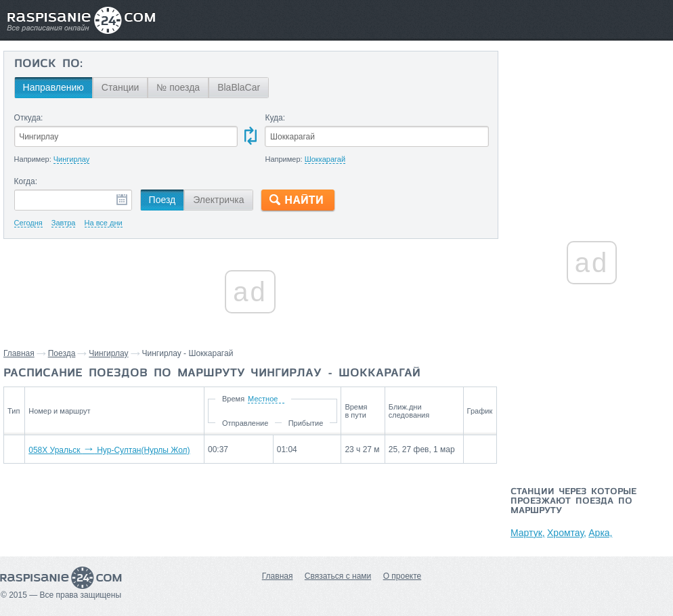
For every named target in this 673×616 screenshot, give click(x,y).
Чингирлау (108, 353)
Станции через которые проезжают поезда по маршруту (573, 502)
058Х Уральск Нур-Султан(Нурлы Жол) (109, 450)
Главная (19, 353)
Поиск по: (48, 64)
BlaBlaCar (239, 87)
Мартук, (528, 533)
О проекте (403, 576)
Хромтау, (567, 533)
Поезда (62, 353)
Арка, (600, 533)
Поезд (162, 200)
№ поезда (178, 87)
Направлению (53, 87)
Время (233, 399)
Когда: (26, 181)
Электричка (218, 200)
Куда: (275, 118)
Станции (121, 87)
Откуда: (29, 118)
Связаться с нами (338, 576)
